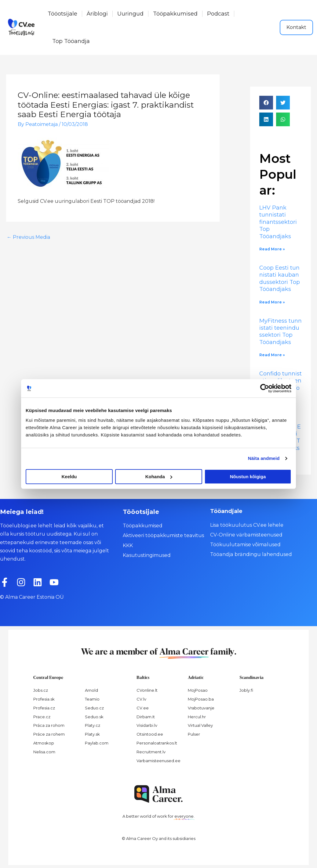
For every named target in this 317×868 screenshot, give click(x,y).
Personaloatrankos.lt (157, 743)
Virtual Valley (200, 725)
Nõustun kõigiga (248, 477)
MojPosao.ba (201, 699)
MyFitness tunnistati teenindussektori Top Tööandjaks (281, 332)
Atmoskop (44, 743)
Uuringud (130, 14)
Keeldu (69, 477)
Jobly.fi (246, 690)
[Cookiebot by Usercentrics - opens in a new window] (265, 388)
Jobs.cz (41, 690)
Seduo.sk (94, 717)
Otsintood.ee (150, 734)
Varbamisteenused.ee (158, 761)
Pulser (194, 734)
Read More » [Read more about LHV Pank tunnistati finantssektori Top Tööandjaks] (272, 249)
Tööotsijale (62, 14)
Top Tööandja (71, 41)
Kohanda (159, 477)
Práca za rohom (49, 725)
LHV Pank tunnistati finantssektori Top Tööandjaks (278, 222)
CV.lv (141, 699)
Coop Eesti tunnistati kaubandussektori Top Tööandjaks (280, 278)
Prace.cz (42, 717)
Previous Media (28, 237)
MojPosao (198, 690)
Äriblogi (97, 14)
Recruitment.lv (151, 752)
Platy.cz (93, 725)
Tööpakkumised (175, 14)
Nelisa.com (44, 752)
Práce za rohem (49, 734)
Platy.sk (92, 734)
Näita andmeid (264, 458)
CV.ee (143, 708)
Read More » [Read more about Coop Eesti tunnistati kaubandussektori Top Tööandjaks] (272, 302)
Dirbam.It (146, 717)
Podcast (218, 14)
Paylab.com (97, 743)
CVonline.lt (147, 690)
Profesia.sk (44, 699)
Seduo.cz (94, 708)
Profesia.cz (44, 708)
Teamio (92, 699)
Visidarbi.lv (147, 725)
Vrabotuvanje (201, 708)
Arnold (91, 690)
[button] (266, 103)
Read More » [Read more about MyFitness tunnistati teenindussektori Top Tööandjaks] (272, 355)
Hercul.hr (197, 717)
